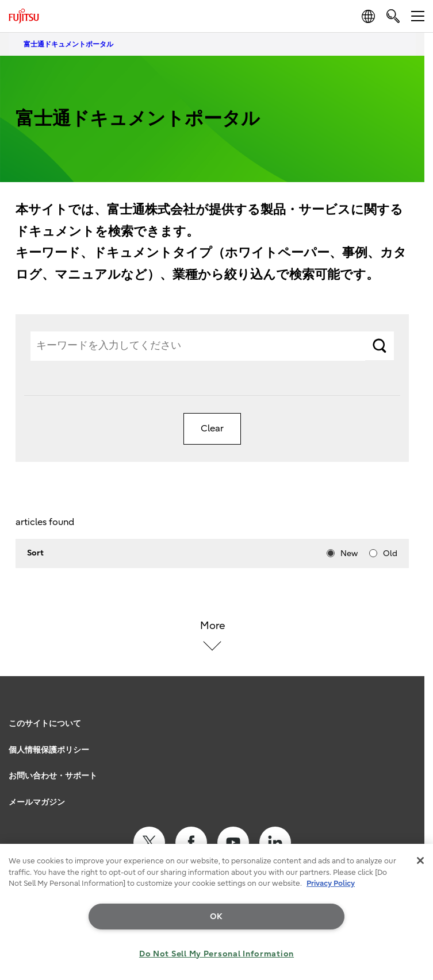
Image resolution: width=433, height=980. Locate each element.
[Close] (420, 861)
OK (217, 917)
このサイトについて (45, 724)
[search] (393, 16)
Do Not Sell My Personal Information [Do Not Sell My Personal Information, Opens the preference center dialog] (217, 954)
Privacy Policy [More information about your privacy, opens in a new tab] (331, 883)
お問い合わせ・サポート (53, 776)
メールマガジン (37, 802)
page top (413, 708)
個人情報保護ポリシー (49, 750)
